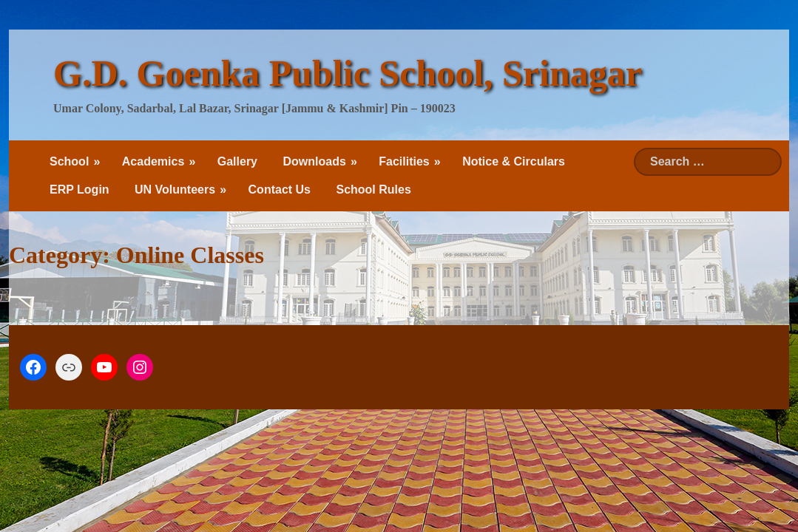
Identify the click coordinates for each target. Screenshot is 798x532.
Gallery (237, 161)
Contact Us (280, 190)
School (69, 161)
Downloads (314, 161)
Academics (153, 161)
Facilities (404, 161)
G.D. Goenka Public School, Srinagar (348, 73)
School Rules (373, 190)
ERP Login (80, 190)
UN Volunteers (175, 190)
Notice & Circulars (514, 161)
